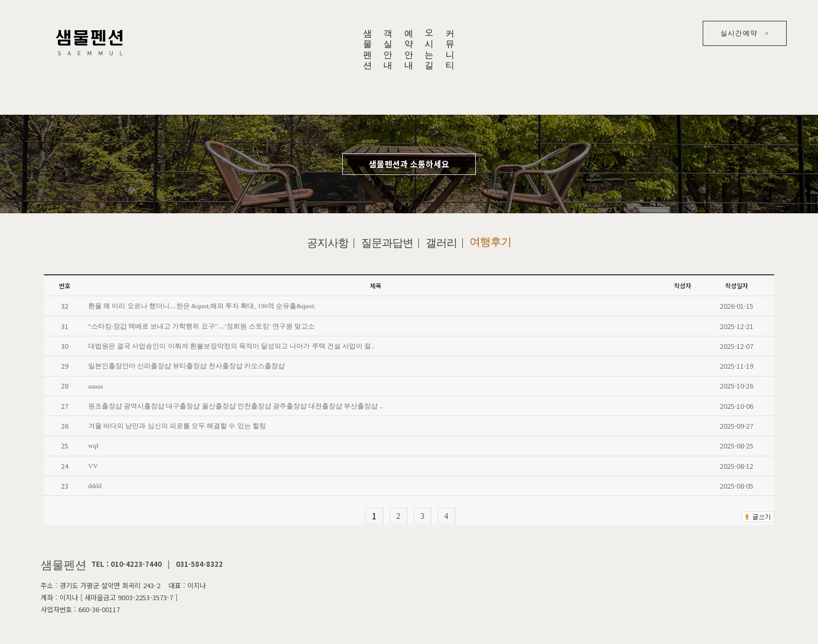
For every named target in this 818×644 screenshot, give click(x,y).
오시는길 (429, 45)
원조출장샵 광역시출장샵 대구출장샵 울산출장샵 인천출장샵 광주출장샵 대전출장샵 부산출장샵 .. (236, 406)
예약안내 (408, 45)
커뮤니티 (450, 45)
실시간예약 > (745, 33)
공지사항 (328, 243)
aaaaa (95, 386)
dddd (95, 486)
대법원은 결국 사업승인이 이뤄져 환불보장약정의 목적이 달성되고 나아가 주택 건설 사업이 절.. (231, 346)
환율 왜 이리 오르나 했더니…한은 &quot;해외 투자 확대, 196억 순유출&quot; (202, 306)
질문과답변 (387, 243)
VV (93, 466)
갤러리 (441, 243)
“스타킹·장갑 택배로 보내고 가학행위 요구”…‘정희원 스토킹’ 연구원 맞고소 (201, 326)
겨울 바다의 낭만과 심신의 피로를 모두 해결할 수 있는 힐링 (177, 426)
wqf (93, 446)
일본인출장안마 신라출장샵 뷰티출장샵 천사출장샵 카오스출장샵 (187, 366)
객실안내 (388, 45)
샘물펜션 (367, 45)
